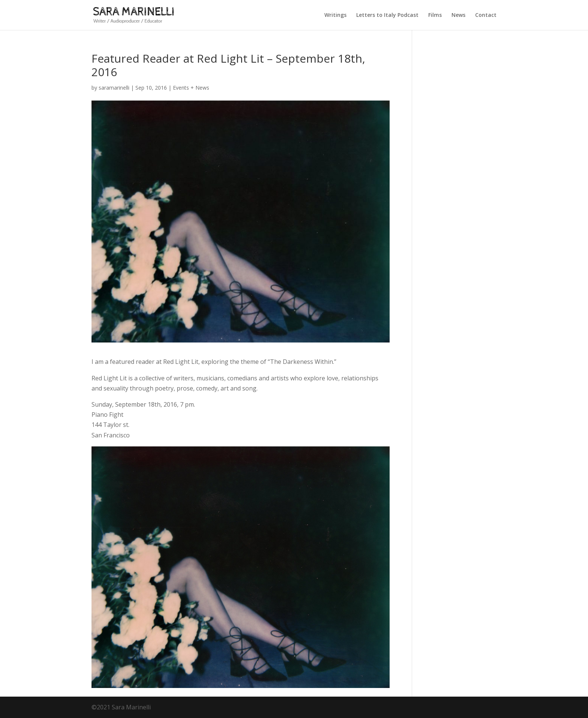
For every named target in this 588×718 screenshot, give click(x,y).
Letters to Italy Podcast (387, 15)
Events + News (191, 88)
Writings (335, 15)
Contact (486, 15)
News (458, 15)
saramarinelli (114, 88)
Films (435, 15)
